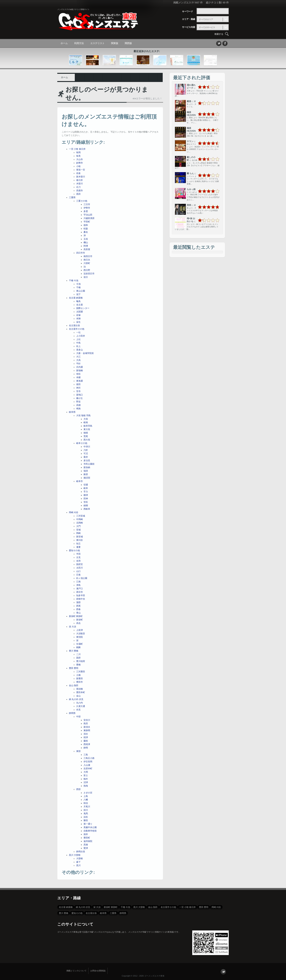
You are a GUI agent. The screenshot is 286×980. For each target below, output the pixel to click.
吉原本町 (88, 769)
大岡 (86, 772)
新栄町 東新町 (76, 616)
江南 (78, 582)
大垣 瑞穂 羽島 (83, 415)
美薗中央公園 (90, 827)
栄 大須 (73, 627)
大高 (78, 360)
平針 (78, 364)
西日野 (87, 270)
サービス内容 (189, 27)
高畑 (78, 405)
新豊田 (80, 679)
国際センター (83, 308)
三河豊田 (81, 672)
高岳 (78, 623)
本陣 (78, 319)
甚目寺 (80, 592)
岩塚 (78, 315)
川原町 (87, 263)
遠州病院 (88, 841)
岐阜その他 (82, 443)
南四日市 (88, 256)
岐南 (86, 422)
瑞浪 (86, 471)
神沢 (78, 388)
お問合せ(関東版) (98, 971)
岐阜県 (72, 412)
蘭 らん (190, 173)
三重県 (72, 197)
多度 (86, 211)
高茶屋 (87, 249)
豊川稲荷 (81, 661)
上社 (78, 339)
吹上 (78, 346)
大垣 (86, 419)
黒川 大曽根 (75, 855)
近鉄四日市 (89, 274)
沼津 (86, 782)
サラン (190, 141)
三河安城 (81, 516)
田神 (86, 499)
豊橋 (78, 665)
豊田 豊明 (74, 668)
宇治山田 (88, 215)
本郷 (78, 377)
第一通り (88, 824)
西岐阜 (87, 509)
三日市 (87, 204)
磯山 (86, 242)
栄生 (78, 322)
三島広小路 (89, 758)
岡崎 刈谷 (74, 512)
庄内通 (80, 367)
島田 (86, 724)
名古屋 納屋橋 (76, 298)
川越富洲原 (89, 218)
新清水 (87, 727)
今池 (78, 284)
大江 (78, 357)
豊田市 (80, 682)
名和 (78, 561)
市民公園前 (89, 464)
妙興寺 (80, 163)
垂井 (86, 457)
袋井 (86, 834)
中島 (78, 343)
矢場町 (80, 644)
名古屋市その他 (77, 329)
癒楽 (189, 101)
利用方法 (79, 43)
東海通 (80, 381)
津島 (78, 585)
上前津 (80, 630)
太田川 (80, 568)
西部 (78, 789)
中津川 (87, 447)
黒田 (78, 194)
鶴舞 (78, 647)
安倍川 (87, 720)
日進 (78, 575)
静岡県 (72, 713)
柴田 (78, 384)
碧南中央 (81, 599)
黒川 (78, 865)
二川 (78, 654)
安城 (78, 530)
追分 (86, 277)
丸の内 (80, 703)
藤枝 (86, 741)
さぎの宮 (88, 793)
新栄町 (80, 620)
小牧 (78, 166)
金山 (78, 696)
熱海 (86, 786)
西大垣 (87, 440)
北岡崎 (80, 523)
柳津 (86, 495)
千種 (78, 287)
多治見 (87, 460)
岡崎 (78, 533)
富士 (86, 775)
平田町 (87, 222)
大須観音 (81, 634)
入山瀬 (87, 765)
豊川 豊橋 (74, 651)
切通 (86, 485)
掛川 (86, 810)
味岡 (78, 152)
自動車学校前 (90, 831)
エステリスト (97, 43)
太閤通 (80, 312)
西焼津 (87, 744)
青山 (78, 613)
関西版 (128, 43)
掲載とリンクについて (76, 971)
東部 (78, 751)
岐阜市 (80, 481)
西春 (78, 609)
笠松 (86, 502)
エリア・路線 (189, 19)
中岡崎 (80, 519)
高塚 (86, 845)
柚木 (86, 779)
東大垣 (87, 429)
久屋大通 (81, 706)
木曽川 (80, 184)
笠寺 (78, 391)
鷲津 (86, 848)
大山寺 (80, 159)
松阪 (86, 229)
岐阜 (86, 488)
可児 (86, 454)
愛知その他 (74, 550)
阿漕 (86, 246)
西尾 (78, 606)
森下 (78, 862)
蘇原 (86, 474)
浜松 (86, 817)
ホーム (64, 43)
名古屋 (80, 305)
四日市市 (81, 253)
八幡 (86, 800)
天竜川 (87, 807)
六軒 (86, 450)
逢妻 (78, 547)
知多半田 (81, 595)
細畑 (86, 505)
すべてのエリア (206, 19)
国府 (78, 658)
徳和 (86, 225)
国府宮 (80, 564)
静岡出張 (81, 852)
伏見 (78, 710)
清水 (86, 734)
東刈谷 (80, 540)
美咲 (189, 205)
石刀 (78, 187)
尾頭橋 (80, 689)
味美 (78, 156)
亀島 (78, 301)
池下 (78, 294)
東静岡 (87, 730)
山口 (78, 571)
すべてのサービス (207, 27)
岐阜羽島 (88, 426)
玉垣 (86, 239)
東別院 (80, 637)
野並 (78, 402)
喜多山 (80, 350)
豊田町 (87, 838)
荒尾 (86, 436)
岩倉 (78, 173)
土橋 (78, 675)
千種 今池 (74, 281)
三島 (86, 755)
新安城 (80, 537)
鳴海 (78, 409)
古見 (78, 557)
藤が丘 (80, 398)
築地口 (80, 395)
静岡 (86, 748)
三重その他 (82, 201)
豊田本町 (81, 692)
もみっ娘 (191, 189)
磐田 (86, 820)
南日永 (87, 260)
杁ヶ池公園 (82, 578)
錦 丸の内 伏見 (76, 699)
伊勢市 (87, 208)
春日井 (80, 180)
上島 (86, 796)
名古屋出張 (74, 326)
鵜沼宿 (87, 478)
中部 (78, 717)
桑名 (86, 232)
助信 (86, 803)
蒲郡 (78, 602)
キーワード (188, 11)
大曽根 (80, 859)
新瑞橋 (80, 371)
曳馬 (86, 814)
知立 (78, 544)
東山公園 (81, 291)
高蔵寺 (80, 191)
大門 (78, 526)
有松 (78, 374)
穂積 (86, 433)
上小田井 (81, 336)
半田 (78, 554)
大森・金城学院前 (85, 353)
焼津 (86, 737)
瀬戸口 (80, 589)
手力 (86, 492)
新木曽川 (81, 177)
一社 (78, 332)
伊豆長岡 (88, 762)
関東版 (115, 43)
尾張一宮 (81, 170)
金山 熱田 (74, 685)
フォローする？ (223, 972)
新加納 (87, 467)
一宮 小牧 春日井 (77, 149)
